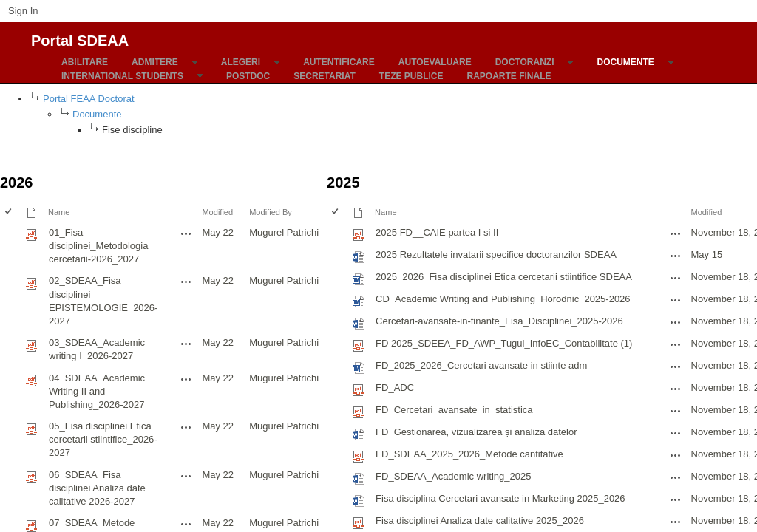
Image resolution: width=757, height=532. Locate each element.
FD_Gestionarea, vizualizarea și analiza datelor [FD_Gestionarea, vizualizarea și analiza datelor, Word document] (476, 432)
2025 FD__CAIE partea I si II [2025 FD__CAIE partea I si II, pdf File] (437, 232)
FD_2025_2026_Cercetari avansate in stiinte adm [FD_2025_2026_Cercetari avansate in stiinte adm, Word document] (481, 365)
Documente (97, 114)
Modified (217, 212)
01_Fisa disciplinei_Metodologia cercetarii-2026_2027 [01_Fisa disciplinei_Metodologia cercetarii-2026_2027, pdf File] (98, 246)
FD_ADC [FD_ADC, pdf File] (395, 388)
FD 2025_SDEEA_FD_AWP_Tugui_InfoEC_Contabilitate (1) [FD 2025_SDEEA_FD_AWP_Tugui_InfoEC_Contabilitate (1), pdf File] (504, 343)
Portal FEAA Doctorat (89, 99)
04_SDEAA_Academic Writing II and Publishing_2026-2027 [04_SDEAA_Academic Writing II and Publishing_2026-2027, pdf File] (97, 391)
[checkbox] (9, 212)
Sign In (23, 11)
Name (59, 212)
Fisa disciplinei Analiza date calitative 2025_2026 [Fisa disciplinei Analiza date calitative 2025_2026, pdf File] (480, 521)
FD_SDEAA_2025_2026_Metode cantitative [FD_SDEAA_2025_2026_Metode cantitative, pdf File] (469, 454)
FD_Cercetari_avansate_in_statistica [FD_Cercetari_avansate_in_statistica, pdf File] (454, 410)
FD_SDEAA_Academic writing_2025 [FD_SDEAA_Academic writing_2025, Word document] (453, 476)
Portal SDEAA (80, 38)
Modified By (271, 212)
